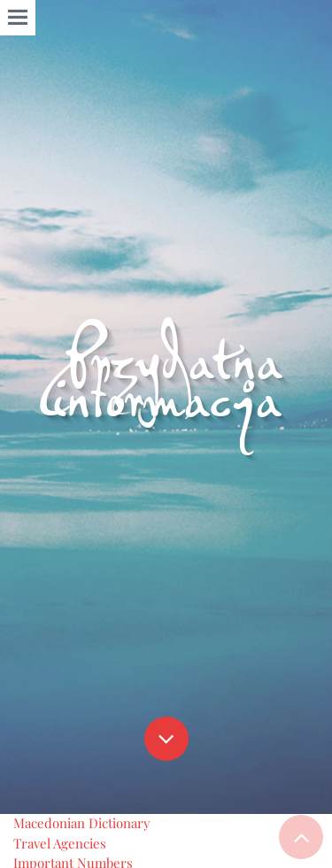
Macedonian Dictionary (82, 823)
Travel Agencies (60, 843)
